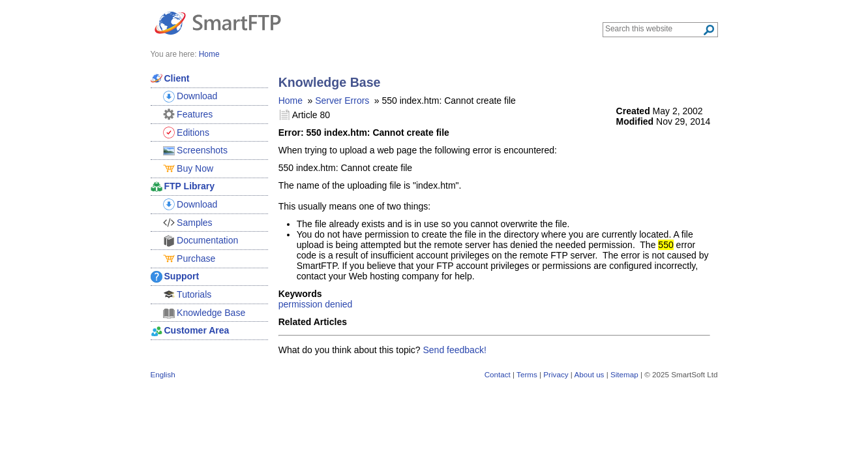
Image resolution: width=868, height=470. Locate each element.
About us (589, 374)
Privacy (556, 374)
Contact (498, 374)
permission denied (316, 304)
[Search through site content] (654, 29)
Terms (527, 374)
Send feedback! (455, 350)
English (163, 374)
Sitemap (624, 374)
